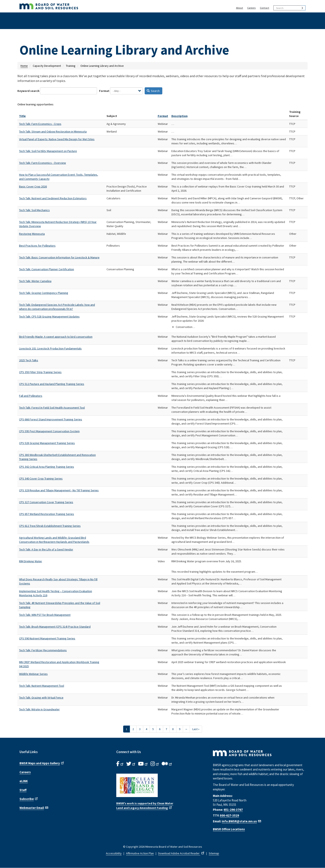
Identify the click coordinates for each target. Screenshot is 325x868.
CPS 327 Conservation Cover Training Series (46, 502)
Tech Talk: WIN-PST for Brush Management (45, 615)
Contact (265, 8)
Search (153, 91)
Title (22, 116)
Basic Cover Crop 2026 (33, 186)
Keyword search (28, 91)
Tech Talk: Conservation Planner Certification (47, 269)
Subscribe (29, 799)
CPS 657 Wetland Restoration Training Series (47, 514)
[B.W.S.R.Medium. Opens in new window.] (167, 764)
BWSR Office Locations (229, 829)
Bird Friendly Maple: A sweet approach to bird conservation (56, 337)
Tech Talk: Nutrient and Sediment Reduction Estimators (53, 198)
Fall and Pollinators (31, 396)
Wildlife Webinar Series (33, 674)
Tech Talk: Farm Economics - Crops (40, 124)
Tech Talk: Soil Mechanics (34, 210)
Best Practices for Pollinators (37, 246)
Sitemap (214, 853)
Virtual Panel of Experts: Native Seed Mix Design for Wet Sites (57, 139)
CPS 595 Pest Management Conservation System (49, 431)
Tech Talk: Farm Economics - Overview (42, 163)
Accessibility (114, 853)
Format (104, 91)
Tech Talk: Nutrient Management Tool (42, 686)
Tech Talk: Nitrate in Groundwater (39, 709)
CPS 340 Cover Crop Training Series (41, 478)
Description (179, 116)
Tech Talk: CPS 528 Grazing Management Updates (49, 317)
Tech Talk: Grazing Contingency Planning (44, 293)
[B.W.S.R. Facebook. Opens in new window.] (120, 764)
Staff (23, 790)
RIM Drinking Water (31, 561)
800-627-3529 (229, 815)
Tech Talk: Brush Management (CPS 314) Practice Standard (55, 627)
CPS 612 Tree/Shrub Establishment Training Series (50, 526)
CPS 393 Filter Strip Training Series (40, 372)
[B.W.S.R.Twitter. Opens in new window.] (131, 764)
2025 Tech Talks (29, 360)
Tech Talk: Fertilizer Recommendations (43, 650)
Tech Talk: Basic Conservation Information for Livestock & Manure (59, 257)
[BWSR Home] (98, 6)
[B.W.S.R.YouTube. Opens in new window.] (143, 764)
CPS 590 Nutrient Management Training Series (47, 638)
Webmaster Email (34, 807)
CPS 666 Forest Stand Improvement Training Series (51, 419)
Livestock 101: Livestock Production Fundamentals (50, 348)
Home (24, 66)
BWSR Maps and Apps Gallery (42, 763)
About (240, 8)
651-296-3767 (233, 810)
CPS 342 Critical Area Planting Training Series (47, 467)
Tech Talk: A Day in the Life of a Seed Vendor (46, 549)
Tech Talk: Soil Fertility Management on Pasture (48, 151)
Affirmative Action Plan (140, 853)
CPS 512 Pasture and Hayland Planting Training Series (52, 384)
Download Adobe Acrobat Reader (182, 853)
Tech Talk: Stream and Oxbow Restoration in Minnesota (53, 131)
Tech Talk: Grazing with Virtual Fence (41, 698)
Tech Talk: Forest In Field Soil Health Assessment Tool (52, 408)
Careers (252, 8)
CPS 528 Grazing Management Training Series (47, 443)
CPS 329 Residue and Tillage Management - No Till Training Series (59, 490)
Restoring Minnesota (32, 234)
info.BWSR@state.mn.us (242, 821)
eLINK (24, 781)
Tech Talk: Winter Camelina (35, 281)
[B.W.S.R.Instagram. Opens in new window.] (155, 764)
